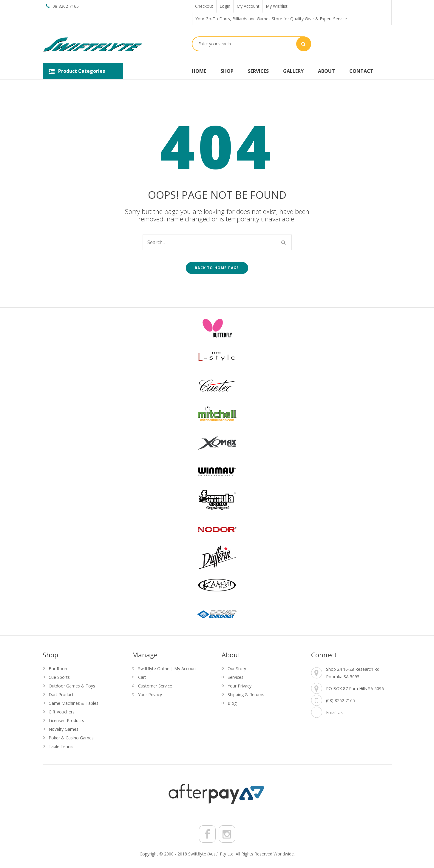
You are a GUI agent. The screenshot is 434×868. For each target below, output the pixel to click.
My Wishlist (277, 6)
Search (304, 44)
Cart (142, 677)
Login (225, 6)
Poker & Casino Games (71, 738)
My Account (248, 6)
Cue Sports (59, 677)
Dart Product (61, 694)
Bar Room (59, 669)
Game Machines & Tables (74, 703)
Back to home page (217, 268)
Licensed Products (66, 720)
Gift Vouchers (62, 712)
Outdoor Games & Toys (72, 686)
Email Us (334, 712)
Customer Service (155, 686)
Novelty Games (64, 729)
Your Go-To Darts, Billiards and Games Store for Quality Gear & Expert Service (271, 19)
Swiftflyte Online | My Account (168, 669)
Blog (232, 703)
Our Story (237, 669)
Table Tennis (61, 746)
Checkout (204, 6)
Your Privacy (150, 694)
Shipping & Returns (246, 694)
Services (235, 677)
